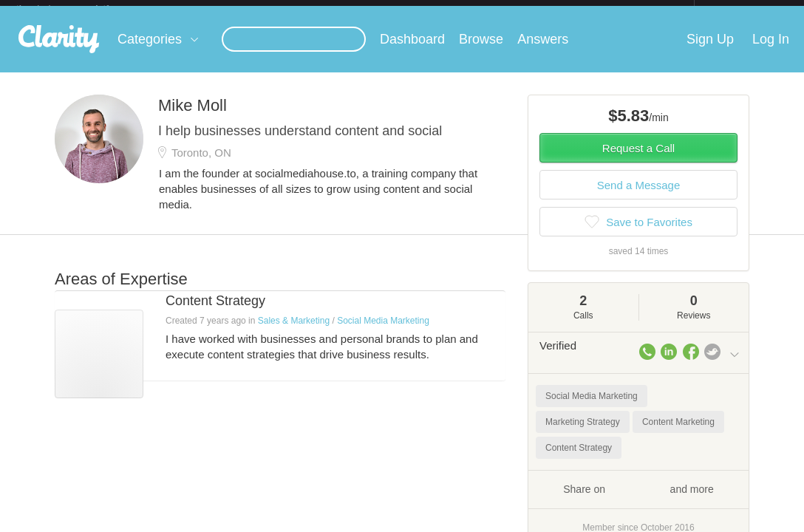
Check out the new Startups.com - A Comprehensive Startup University (533, 10)
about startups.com (747, 10)
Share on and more (638, 500)
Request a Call (638, 160)
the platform (78, 8)
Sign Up (710, 51)
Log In (771, 51)
